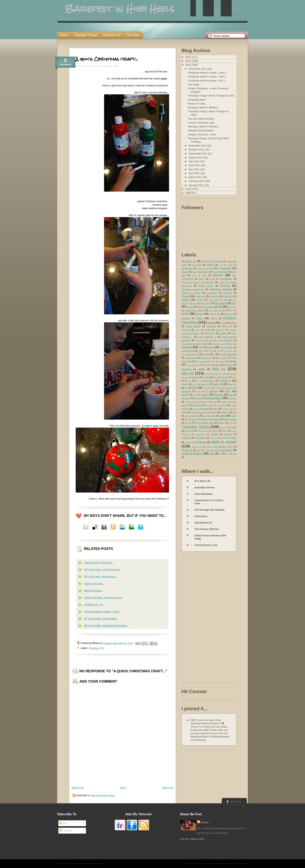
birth (204, 275)
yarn (227, 454)
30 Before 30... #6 (93, 605)
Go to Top (234, 803)
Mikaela (205, 822)
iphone (184, 354)
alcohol (210, 265)
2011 (189, 65)
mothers (195, 377)
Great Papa (200, 340)
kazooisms (201, 516)
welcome (210, 447)
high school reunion (199, 344)
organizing (186, 391)
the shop (209, 423)
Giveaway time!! (197, 100)
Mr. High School (221, 377)
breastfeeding (226, 279)
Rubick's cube (228, 409)
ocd (186, 388)
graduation (220, 330)
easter (190, 307)
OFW (195, 388)
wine (199, 450)
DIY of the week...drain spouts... (101, 577)
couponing (228, 296)
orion (199, 391)
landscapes (231, 354)
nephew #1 (225, 381)
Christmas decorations (193, 289)
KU (221, 354)
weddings (201, 442)
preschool (197, 405)
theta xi (221, 423)
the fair (199, 423)
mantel (233, 361)
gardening (211, 326)
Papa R (205, 395)
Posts (63, 823)
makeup (222, 361)
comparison (212, 293)
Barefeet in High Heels (81, 863)
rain (232, 405)
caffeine (222, 282)
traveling (189, 431)
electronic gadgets (205, 307)
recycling (196, 409)
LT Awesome (201, 361)
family (185, 314)
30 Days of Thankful (212, 261)
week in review (224, 442)
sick (234, 412)
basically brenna (204, 487)
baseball (224, 272)
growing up (214, 340)
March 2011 (195, 177)
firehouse (229, 314)
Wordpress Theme (193, 863)
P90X (228, 391)
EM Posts (232, 307)
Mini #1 (219, 369)
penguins (186, 398)
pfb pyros (198, 398)
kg (214, 354)
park (231, 395)
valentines (186, 438)
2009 (189, 193)
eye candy (213, 310)
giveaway (186, 330)
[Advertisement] (197, 620)
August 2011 (196, 157)
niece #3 (232, 384)
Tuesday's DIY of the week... (99, 563)
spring (234, 416)
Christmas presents (221, 289)
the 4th (188, 423)
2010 (189, 189)
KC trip (206, 354)
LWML (213, 361)
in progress (228, 351)
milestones (187, 369)
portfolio (224, 402)
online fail (230, 388)
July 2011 (194, 161)
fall (232, 310)
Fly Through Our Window (210, 510)
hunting (201, 351)
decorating (221, 303)
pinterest (232, 398)
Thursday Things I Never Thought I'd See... (212, 96)
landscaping (191, 358)
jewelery (195, 354)
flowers (214, 318)
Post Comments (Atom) (103, 795)
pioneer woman (192, 402)
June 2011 (195, 165)
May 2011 (194, 169)
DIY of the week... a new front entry (102, 570)
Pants (195, 395)
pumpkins (209, 405)
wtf (220, 454)
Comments (66, 831)
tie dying (224, 427)
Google (207, 330)
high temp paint (218, 344)
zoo (235, 454)
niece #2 (218, 384)
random (185, 409)
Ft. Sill (223, 323)
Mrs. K (188, 381)
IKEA (211, 351)
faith (224, 310)
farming (200, 314)
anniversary (187, 268)
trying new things (205, 431)
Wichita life (187, 450)
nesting (185, 384)
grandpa (223, 333)
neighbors (210, 381)
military (202, 369)
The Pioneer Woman (207, 529)
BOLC (202, 279)
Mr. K (234, 377)
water (234, 438)
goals (197, 330)
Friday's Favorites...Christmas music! (103, 598)
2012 (189, 61)
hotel (201, 347)
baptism (205, 272)
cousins (185, 300)
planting (205, 402)
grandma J (195, 333)
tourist (234, 427)
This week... (194, 85)
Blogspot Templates (240, 863)
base (215, 272)
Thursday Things (195, 427)
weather (188, 442)
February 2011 (197, 181)
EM (220, 307)
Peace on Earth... (197, 104)
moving (206, 377)
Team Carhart (230, 419)
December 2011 (198, 69)
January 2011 (196, 185)
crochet (200, 300)
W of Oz (213, 438)
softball (223, 416)
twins (225, 431)
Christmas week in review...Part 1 (206, 81)
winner (208, 450)
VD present (200, 438)
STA (186, 419)
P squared (212, 391)
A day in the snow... (94, 584)
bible (194, 275)
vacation (228, 434)
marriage (207, 365)
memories (228, 365)
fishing (199, 318)
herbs (184, 344)
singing (188, 416)
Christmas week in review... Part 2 (207, 77)
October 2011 (196, 149)
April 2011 (195, 173)
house (211, 347)
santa (194, 412)
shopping (225, 412)
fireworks (186, 318)
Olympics (218, 388)
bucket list (197, 282)
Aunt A (195, 272)
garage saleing (193, 326)
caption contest (206, 286)
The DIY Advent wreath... (202, 119)
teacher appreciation (210, 419)
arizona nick (202, 268)
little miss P (222, 358)
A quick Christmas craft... (107, 59)
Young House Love (206, 545)
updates (214, 434)
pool (215, 402)
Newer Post (78, 788)
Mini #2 (188, 373)
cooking (185, 296)
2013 (189, 57)
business (210, 282)
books (212, 279)
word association (223, 450)
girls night (227, 326)
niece (195, 384)
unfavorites (200, 434)
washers (224, 438)
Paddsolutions (209, 863)
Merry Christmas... (94, 591)
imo (218, 351)
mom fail (222, 374)
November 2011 (198, 146)
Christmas (107, 66)
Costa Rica (200, 296)
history (231, 344)
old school (207, 388)
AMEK (230, 265)
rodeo (215, 409)
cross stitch (214, 300)
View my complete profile (192, 839)
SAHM (184, 412)
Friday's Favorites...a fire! (202, 135)
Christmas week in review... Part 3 (102, 612)
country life (214, 296)
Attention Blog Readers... (202, 130)
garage (233, 323)
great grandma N (207, 337)
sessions (203, 412)
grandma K (210, 333)
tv (217, 431)
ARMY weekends (222, 268)
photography (214, 398)
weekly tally (197, 447)
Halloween (228, 340)
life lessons (206, 358)
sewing (213, 412)
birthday (218, 275)
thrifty (231, 423)
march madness (193, 365)
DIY (116, 66)
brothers (185, 282)
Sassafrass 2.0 (203, 523)
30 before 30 (188, 261)
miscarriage (210, 374)
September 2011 (198, 154)
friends (211, 323)
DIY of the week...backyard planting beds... (106, 626)
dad (225, 300)
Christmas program (191, 293)
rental (206, 409)
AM (221, 265)
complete (228, 293)
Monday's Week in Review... (203, 107)
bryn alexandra (204, 494)
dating (195, 303)
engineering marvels (195, 310)
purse (219, 405)
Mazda (217, 365)
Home (123, 788)
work (212, 454)
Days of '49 (206, 303)
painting (185, 395)
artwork (185, 272)
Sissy (196, 416)
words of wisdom (192, 453)
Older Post (168, 788)
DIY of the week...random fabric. (101, 619)
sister (205, 416)
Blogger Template (222, 863)
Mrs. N (199, 381)
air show (197, 265)
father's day (215, 314)
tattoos (194, 419)
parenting (218, 395)
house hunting (226, 347)
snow (213, 416)
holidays (187, 347)
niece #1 (205, 384)
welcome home (225, 447)
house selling (188, 351)
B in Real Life (202, 481)
